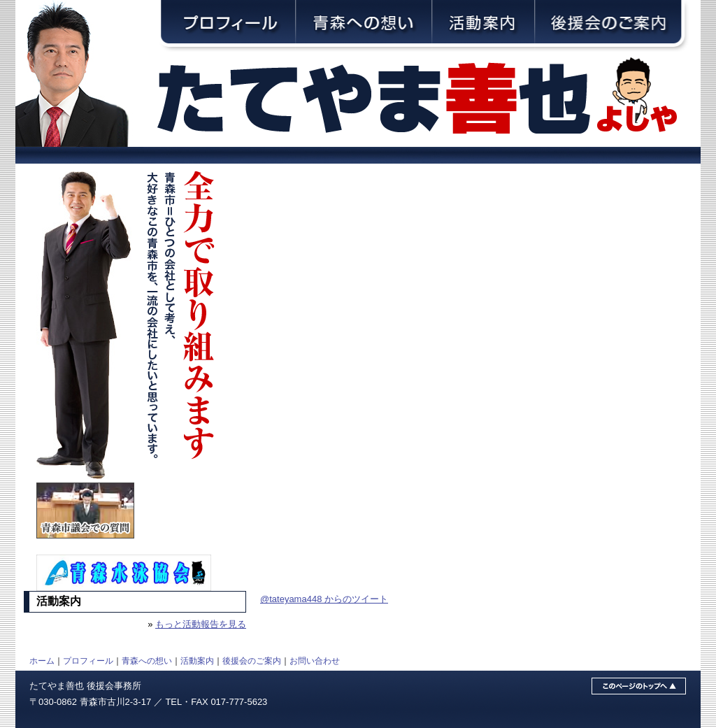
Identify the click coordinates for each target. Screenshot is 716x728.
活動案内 (197, 661)
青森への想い (147, 661)
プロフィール (88, 661)
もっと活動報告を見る (201, 624)
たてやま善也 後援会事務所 (85, 686)
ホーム (42, 661)
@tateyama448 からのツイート (324, 599)
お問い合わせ (315, 661)
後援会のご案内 (252, 661)
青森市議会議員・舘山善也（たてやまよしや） (428, 100)
